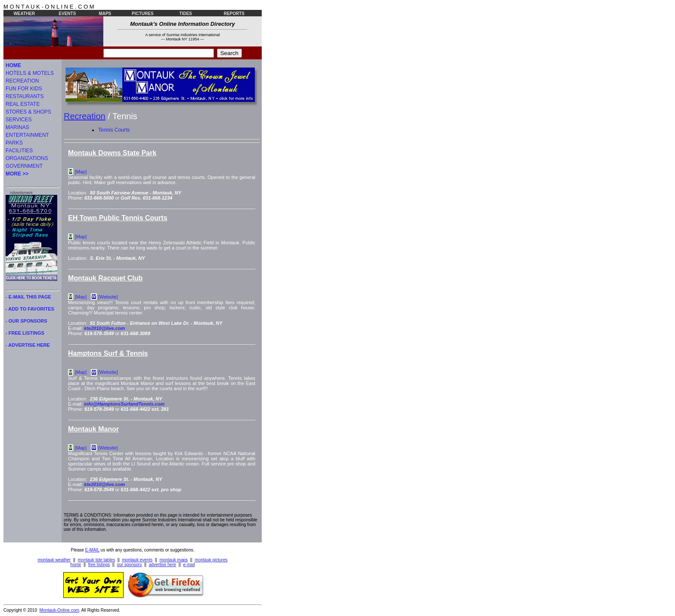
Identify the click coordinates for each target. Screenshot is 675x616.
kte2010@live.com (104, 328)
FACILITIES (19, 151)
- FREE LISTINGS (25, 333)
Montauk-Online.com (59, 610)
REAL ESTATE (23, 104)
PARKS (14, 143)
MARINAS (17, 127)
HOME (13, 65)
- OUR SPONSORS (26, 321)
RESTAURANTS (25, 96)
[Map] (81, 172)
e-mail (189, 565)
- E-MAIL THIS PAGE (28, 297)
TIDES (186, 14)
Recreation (85, 116)
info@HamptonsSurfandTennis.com (124, 404)
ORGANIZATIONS (27, 158)
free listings (99, 565)
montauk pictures (211, 560)
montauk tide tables (97, 560)
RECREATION (22, 81)
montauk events (138, 560)
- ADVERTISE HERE (28, 345)
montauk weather (54, 560)
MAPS (105, 14)
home (76, 565)
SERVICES (19, 120)
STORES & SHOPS (28, 112)
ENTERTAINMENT (27, 135)
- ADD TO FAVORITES (30, 309)
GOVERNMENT (24, 166)
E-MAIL (92, 550)
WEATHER (24, 14)
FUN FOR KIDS (24, 89)
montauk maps (173, 560)
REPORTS (234, 14)
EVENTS (67, 14)
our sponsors (130, 565)
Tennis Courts (114, 130)
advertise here (163, 565)
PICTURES (143, 14)
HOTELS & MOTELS (30, 73)
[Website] (108, 297)
